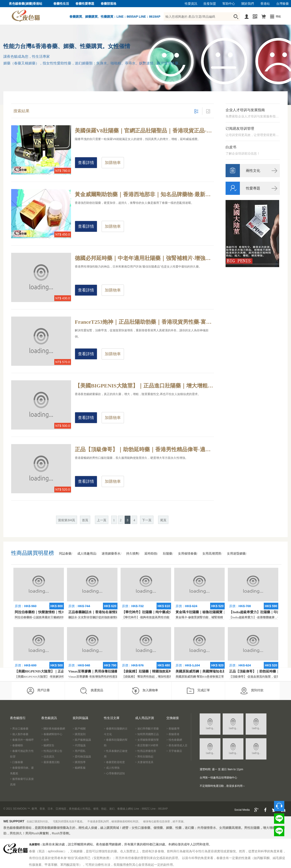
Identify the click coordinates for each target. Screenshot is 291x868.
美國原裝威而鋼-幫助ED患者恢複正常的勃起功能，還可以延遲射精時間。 (223, 677)
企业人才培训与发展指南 (245, 110)
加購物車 (113, 163)
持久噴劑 (132, 554)
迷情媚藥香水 (111, 554)
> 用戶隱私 (79, 751)
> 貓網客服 (79, 768)
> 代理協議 (79, 745)
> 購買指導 (79, 762)
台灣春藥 (283, 4)
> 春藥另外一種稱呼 (22, 740)
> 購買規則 (79, 734)
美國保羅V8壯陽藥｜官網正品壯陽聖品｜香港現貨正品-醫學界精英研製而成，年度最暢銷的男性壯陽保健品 (144, 131)
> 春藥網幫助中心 (52, 734)
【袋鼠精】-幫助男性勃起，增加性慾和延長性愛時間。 (157, 677)
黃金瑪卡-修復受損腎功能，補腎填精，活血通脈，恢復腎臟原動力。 (220, 617)
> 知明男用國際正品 (147, 734)
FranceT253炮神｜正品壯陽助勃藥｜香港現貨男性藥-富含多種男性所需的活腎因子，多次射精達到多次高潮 (144, 322)
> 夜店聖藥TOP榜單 (147, 745)
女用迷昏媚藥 (236, 554)
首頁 (85, 520)
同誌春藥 (65, 554)
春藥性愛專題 (85, 4)
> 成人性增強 (112, 768)
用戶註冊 (38, 691)
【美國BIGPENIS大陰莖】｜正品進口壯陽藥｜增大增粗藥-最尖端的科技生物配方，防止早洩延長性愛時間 (144, 386)
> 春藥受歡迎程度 (114, 762)
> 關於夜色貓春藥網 (53, 729)
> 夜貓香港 (173, 734)
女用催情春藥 (187, 554)
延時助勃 (151, 554)
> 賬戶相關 (79, 729)
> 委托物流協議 (82, 757)
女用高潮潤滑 (212, 554)
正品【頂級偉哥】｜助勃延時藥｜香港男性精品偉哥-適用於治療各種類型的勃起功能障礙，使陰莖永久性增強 (144, 449)
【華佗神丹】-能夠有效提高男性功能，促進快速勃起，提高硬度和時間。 (169, 617)
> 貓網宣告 (48, 745)
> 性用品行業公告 (52, 751)
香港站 (265, 4)
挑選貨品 (91, 691)
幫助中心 (229, 4)
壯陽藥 (167, 554)
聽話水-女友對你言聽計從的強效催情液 (93, 617)
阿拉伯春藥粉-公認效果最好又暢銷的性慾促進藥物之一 (50, 617)
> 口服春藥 (17, 762)
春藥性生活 (61, 4)
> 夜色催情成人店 (177, 745)
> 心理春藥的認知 (114, 773)
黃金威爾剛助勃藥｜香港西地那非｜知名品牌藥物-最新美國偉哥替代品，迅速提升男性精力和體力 (144, 194)
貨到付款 (252, 691)
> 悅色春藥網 (174, 740)
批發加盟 (210, 4)
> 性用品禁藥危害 (146, 751)
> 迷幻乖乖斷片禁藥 (147, 729)
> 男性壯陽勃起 (144, 757)
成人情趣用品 (87, 554)
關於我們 (248, 4)
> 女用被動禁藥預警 (147, 740)
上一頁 (102, 520)
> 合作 (45, 740)
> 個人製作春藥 (19, 734)
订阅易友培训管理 (240, 129)
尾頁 (163, 520)
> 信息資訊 (48, 757)
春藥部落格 (109, 4)
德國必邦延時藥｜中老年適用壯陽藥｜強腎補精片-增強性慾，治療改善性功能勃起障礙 (144, 258)
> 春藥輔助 (17, 745)
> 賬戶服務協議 (82, 740)
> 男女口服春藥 (19, 729)
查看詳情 (86, 163)
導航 (278, 17)
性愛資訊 (191, 4)
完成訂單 (198, 691)
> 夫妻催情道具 (144, 762)
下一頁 (147, 520)
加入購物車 (145, 691)
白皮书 (231, 147)
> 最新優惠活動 (50, 762)
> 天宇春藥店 (174, 751)
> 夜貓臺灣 (173, 729)
